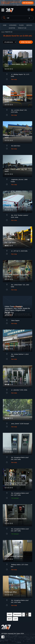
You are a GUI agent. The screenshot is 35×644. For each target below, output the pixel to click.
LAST (15, 619)
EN (32, 10)
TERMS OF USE (22, 28)
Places (21, 25)
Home (3, 32)
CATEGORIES (13, 25)
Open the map (26, 42)
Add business (28, 3)
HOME (5, 25)
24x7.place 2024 (19, 633)
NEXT (9, 619)
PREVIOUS (17, 615)
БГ (29, 10)
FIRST (10, 615)
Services (29, 25)
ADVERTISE (12, 28)
